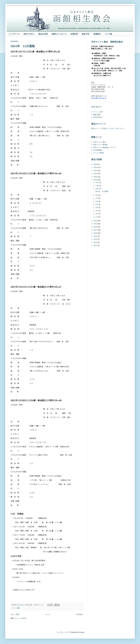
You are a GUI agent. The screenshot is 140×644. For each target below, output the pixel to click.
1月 (97, 217)
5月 (97, 205)
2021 (96, 180)
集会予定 (86, 34)
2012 (96, 245)
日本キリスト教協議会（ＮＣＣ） (105, 147)
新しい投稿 (15, 614)
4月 (97, 208)
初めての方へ (29, 34)
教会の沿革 (43, 34)
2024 (96, 171)
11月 (97, 186)
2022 (96, 177)
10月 (97, 189)
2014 (96, 239)
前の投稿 (79, 614)
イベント (96, 112)
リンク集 (108, 34)
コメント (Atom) (20, 618)
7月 (97, 198)
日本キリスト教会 (99, 142)
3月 (97, 211)
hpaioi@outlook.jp (99, 98)
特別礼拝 (96, 117)
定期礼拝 (74, 34)
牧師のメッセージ (59, 34)
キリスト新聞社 (99, 153)
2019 (96, 224)
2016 (96, 233)
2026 (96, 164)
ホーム (48, 614)
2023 (96, 174)
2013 (96, 242)
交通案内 (97, 34)
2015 (96, 236)
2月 (97, 214)
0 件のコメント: (39, 605)
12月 (97, 182)
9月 (97, 195)
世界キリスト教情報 (100, 145)
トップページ (14, 34)
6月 (97, 201)
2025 (96, 167)
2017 (96, 230)
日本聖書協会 (98, 150)
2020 (96, 221)
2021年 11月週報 (23, 46)
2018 (96, 227)
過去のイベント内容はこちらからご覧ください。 (109, 128)
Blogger (82, 632)
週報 (18, 608)
